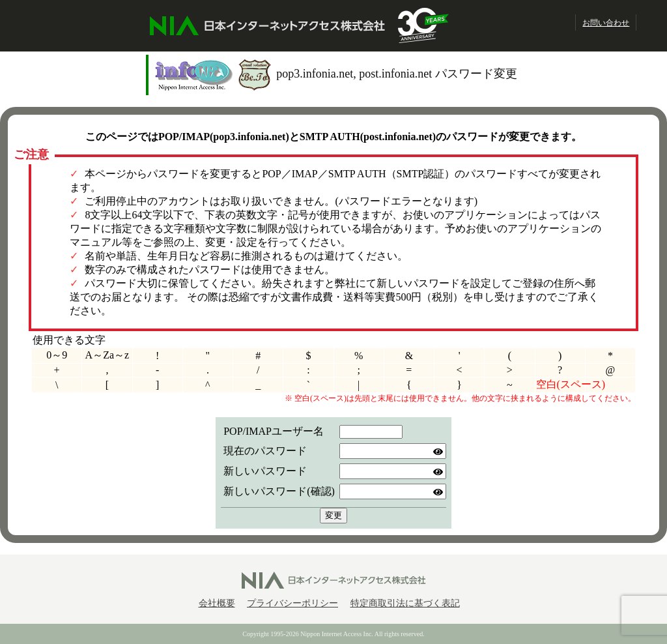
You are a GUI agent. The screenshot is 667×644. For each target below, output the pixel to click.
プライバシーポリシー (292, 603)
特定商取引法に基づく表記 (405, 603)
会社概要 (217, 603)
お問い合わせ (606, 23)
